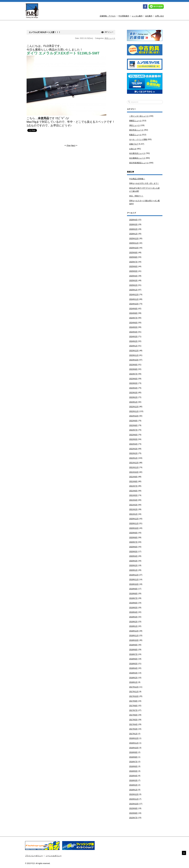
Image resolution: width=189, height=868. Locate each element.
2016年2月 (133, 785)
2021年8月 (133, 481)
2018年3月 (133, 673)
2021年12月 (134, 463)
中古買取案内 (124, 16)
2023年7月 (133, 374)
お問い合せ (159, 16)
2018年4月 (133, 668)
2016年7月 (133, 762)
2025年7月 (133, 262)
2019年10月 (134, 584)
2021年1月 (133, 514)
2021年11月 (134, 467)
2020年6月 (133, 547)
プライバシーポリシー (34, 856)
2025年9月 (133, 253)
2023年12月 (134, 351)
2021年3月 (133, 505)
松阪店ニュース (135, 135)
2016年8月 (133, 757)
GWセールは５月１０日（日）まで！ (144, 183)
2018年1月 (133, 682)
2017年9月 (133, 701)
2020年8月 (133, 538)
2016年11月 (134, 743)
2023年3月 (133, 393)
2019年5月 (133, 608)
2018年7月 (133, 654)
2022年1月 (133, 458)
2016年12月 (134, 738)
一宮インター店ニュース (139, 116)
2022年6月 (133, 435)
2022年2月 (133, 453)
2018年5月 (133, 664)
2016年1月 (133, 790)
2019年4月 (133, 612)
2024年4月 (133, 332)
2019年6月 (133, 603)
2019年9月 (133, 589)
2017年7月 (133, 710)
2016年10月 (134, 748)
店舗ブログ (134, 144)
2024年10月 (134, 304)
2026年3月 (133, 224)
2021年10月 (134, 472)
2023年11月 (134, 355)
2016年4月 (133, 776)
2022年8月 (133, 425)
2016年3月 (133, 780)
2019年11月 (134, 580)
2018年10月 (134, 640)
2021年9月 (133, 477)
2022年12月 (134, 407)
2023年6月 (133, 379)
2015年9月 (133, 808)
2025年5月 (133, 271)
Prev (69, 146)
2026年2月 (133, 229)
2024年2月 (133, 341)
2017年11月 (134, 692)
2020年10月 (134, 528)
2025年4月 (133, 276)
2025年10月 (134, 248)
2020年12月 (134, 519)
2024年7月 (133, 318)
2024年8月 (133, 313)
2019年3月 (133, 617)
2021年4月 (133, 500)
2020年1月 (133, 570)
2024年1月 (133, 346)
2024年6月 (133, 323)
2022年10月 (134, 416)
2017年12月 (134, 687)
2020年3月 (133, 561)
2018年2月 (133, 678)
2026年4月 (133, 220)
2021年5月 (133, 495)
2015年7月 (133, 818)
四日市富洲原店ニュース (139, 163)
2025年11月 (134, 243)
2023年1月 (133, 402)
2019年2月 (133, 622)
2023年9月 (133, 365)
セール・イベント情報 (138, 139)
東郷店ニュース (135, 121)
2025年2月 (133, 285)
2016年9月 (133, 752)
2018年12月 (134, 631)
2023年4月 (133, 388)
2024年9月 (133, 309)
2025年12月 (134, 239)
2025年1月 (133, 290)
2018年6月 (133, 659)
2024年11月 (134, 299)
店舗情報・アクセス (108, 16)
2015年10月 (134, 804)
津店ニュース (110, 38)
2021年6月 (133, 491)
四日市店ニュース (136, 130)
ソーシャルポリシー (54, 856)
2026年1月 (133, 234)
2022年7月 (133, 430)
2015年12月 (134, 794)
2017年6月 (133, 715)
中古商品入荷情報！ (137, 179)
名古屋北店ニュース (137, 153)
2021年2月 (133, 509)
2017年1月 (133, 734)
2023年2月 (133, 397)
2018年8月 (133, 650)
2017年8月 (133, 706)
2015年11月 (134, 799)
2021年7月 (133, 486)
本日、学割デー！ (136, 196)
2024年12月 (134, 295)
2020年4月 (133, 556)
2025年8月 (133, 257)
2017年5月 (133, 720)
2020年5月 (133, 552)
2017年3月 (133, 729)
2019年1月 (133, 626)
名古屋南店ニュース (137, 158)
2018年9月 (133, 645)
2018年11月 (134, 636)
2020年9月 (133, 533)
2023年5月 (133, 383)
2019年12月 (134, 575)
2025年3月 (133, 281)
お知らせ (133, 149)
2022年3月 (133, 449)
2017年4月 (133, 724)
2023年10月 (134, 360)
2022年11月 (134, 411)
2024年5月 (133, 327)
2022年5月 (133, 439)
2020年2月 (133, 565)
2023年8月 (133, 369)
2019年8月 (133, 594)
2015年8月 (133, 813)
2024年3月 (133, 337)
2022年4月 (133, 444)
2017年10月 (134, 696)
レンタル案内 (137, 16)
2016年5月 (133, 771)
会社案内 (149, 16)
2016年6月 (133, 766)
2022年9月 (133, 421)
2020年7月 (133, 542)
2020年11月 (134, 523)
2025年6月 (133, 266)
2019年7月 (133, 598)
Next (73, 146)
